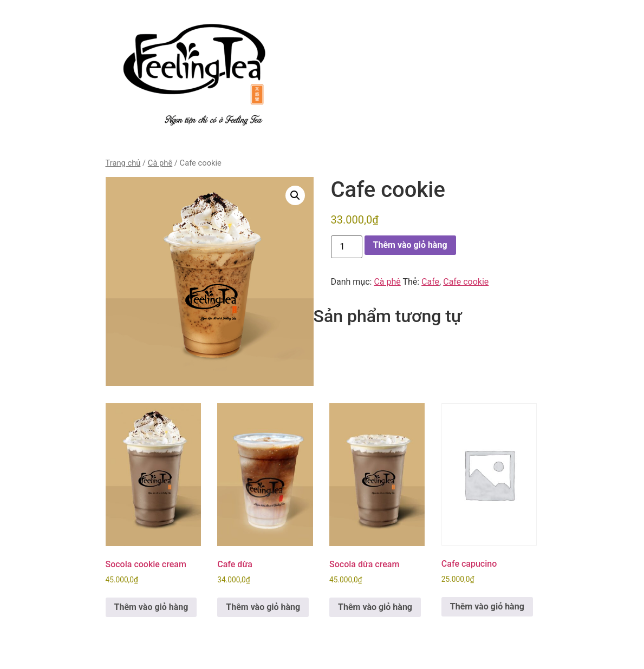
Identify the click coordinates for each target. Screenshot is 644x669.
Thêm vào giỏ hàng (410, 245)
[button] (295, 195)
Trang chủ (123, 163)
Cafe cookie (466, 282)
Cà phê (160, 163)
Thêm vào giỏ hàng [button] (151, 607)
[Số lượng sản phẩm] (347, 247)
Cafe (430, 282)
